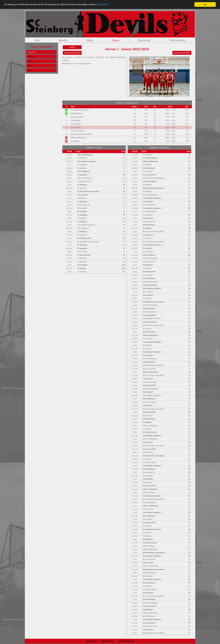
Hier (64, 63)
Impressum (91, 641)
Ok (205, 4)
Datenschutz (108, 4)
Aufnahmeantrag (126, 641)
